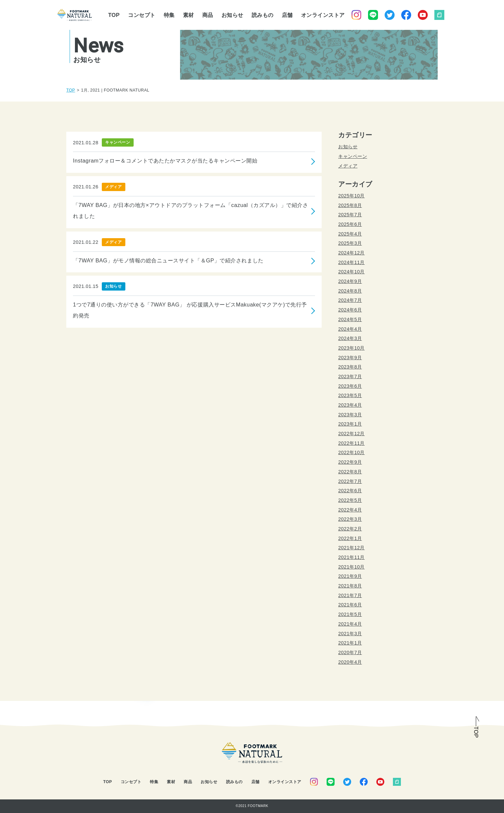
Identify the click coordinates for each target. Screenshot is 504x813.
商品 (208, 15)
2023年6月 (350, 386)
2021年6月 (350, 605)
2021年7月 (350, 595)
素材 (189, 15)
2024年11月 (351, 262)
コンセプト (142, 15)
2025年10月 (351, 196)
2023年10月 (351, 348)
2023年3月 (350, 415)
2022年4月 (350, 510)
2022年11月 (351, 443)
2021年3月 (350, 634)
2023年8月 (350, 367)
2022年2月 (350, 529)
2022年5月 (350, 500)
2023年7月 (350, 376)
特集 (169, 15)
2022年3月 (350, 519)
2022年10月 (351, 452)
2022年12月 (351, 434)
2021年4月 (350, 624)
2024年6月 (350, 310)
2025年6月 (350, 224)
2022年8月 (350, 472)
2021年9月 (350, 576)
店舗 (287, 15)
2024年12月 (351, 253)
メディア (348, 166)
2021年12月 (351, 548)
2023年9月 (350, 358)
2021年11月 (351, 557)
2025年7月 (350, 215)
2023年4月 (350, 405)
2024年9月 (350, 281)
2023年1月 (350, 424)
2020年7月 (350, 652)
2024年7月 (350, 300)
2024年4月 (350, 329)
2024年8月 (350, 291)
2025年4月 (350, 234)
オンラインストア (323, 15)
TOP (114, 15)
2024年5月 (350, 319)
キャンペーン (353, 156)
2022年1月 (350, 538)
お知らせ (232, 15)
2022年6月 (350, 491)
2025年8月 (350, 205)
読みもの (263, 15)
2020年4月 (350, 662)
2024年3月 (350, 338)
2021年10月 (351, 567)
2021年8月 (350, 586)
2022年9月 (350, 462)
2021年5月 (350, 614)
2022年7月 (350, 481)
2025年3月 (350, 243)
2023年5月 (350, 395)
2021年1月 (350, 643)
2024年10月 (351, 272)
